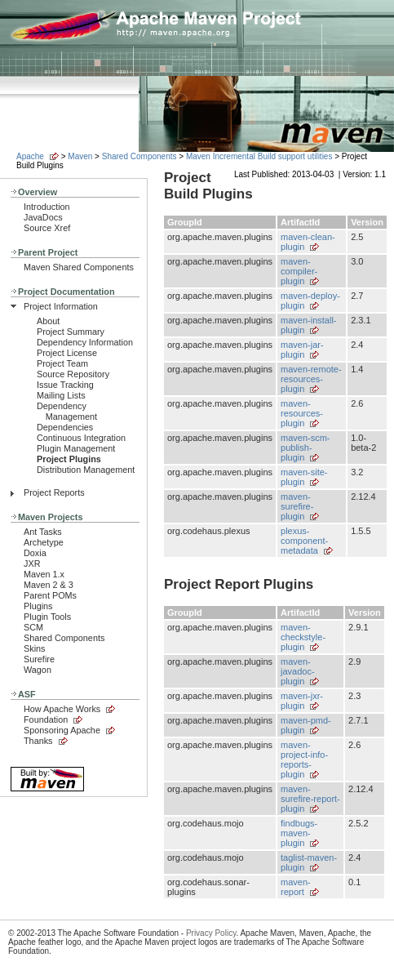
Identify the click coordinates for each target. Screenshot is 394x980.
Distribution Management (86, 470)
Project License (67, 353)
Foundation (46, 719)
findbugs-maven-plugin (299, 833)
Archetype (44, 542)
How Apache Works (62, 709)
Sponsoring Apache (62, 730)
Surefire (39, 659)
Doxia (35, 553)
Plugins (38, 606)
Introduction (47, 207)
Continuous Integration (81, 438)
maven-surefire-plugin (297, 506)
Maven (80, 156)
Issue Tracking (65, 385)
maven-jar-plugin (302, 350)
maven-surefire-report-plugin (310, 799)
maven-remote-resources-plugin (311, 379)
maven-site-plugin (304, 477)
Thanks (38, 741)
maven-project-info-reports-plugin (304, 759)
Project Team (62, 363)
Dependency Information (85, 342)
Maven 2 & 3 (49, 585)
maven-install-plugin (308, 325)
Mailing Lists (61, 395)
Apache (30, 156)
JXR (32, 563)
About (48, 321)
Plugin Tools (47, 617)
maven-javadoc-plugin (298, 671)
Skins (34, 648)
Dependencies (65, 427)
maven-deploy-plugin (310, 301)
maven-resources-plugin (302, 413)
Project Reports (54, 492)
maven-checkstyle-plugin (303, 637)
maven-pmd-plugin (306, 725)
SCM (33, 627)
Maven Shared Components (79, 267)
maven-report (296, 887)
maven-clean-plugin (308, 242)
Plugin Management (76, 448)
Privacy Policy (211, 933)
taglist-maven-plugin (309, 862)
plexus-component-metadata (304, 541)
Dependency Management (67, 411)
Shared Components (139, 156)
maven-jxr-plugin (302, 701)
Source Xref (47, 228)
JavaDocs (43, 217)
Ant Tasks (43, 532)
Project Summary (71, 332)
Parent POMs (50, 595)
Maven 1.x (44, 574)
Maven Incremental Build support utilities (259, 156)
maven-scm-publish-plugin (305, 448)
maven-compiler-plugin (299, 271)
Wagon (38, 670)
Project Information (61, 306)
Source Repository (73, 374)
